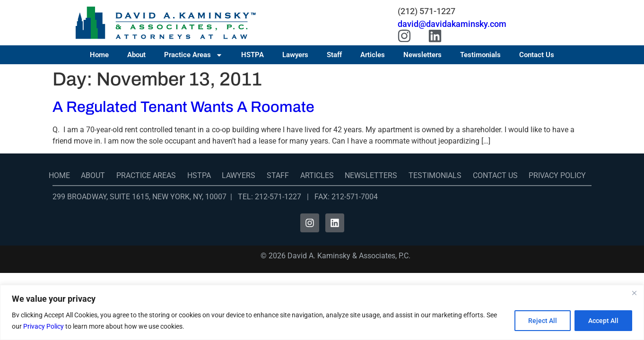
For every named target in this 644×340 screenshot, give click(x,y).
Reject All (543, 321)
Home (99, 55)
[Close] (634, 293)
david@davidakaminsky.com (452, 24)
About (136, 55)
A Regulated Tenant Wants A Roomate (183, 107)
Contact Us (537, 55)
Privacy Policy (44, 326)
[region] (322, 312)
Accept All (603, 321)
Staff (334, 55)
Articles (373, 55)
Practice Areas (193, 55)
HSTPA (252, 55)
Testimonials (480, 55)
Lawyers (295, 55)
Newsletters (422, 55)
